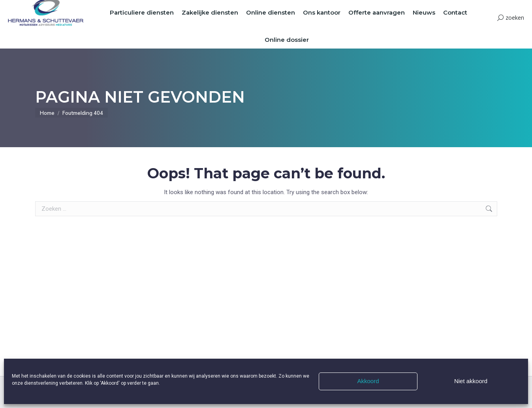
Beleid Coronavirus (438, 7)
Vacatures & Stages (306, 7)
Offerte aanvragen (259, 7)
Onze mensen (347, 7)
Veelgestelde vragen (390, 7)
